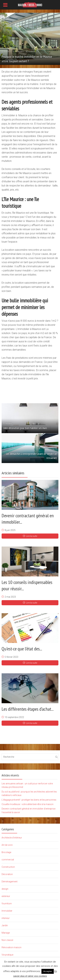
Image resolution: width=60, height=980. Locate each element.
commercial (8, 860)
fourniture (7, 903)
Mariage (6, 933)
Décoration (7, 874)
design (5, 889)
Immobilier (32, 52)
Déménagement (10, 882)
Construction (8, 867)
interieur (6, 918)
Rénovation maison (12, 947)
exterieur (6, 896)
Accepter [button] (48, 971)
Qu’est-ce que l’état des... (22, 649)
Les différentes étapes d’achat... (28, 709)
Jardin (5, 925)
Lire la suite (30, 536)
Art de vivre (7, 845)
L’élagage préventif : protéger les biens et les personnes (29, 800)
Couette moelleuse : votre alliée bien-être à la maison (28, 804)
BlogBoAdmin (19, 52)
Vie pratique (7, 955)
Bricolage (6, 852)
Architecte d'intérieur (12, 838)
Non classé (7, 940)
